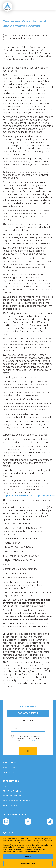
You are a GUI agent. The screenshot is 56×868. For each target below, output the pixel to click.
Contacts (8, 772)
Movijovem (9, 767)
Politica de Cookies (32, 852)
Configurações (28, 863)
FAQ (5, 786)
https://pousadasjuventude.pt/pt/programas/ (29, 496)
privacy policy (31, 741)
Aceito (28, 857)
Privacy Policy (12, 791)
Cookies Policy (12, 796)
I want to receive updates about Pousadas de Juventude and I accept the (29, 739)
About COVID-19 (12, 806)
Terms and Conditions (16, 801)
